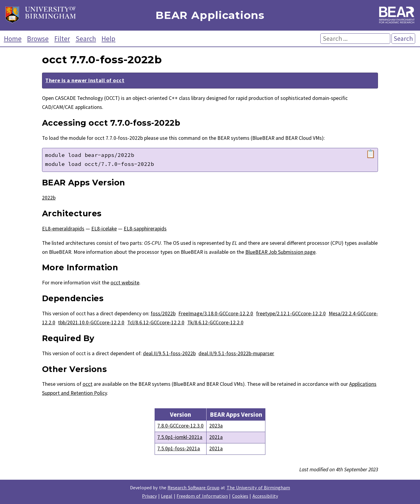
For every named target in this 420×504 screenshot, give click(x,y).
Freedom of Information (202, 496)
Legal (167, 496)
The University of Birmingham (258, 487)
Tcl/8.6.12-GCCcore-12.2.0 (156, 322)
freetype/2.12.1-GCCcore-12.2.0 (291, 313)
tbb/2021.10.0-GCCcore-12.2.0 (91, 322)
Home (13, 39)
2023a (216, 426)
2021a (216, 437)
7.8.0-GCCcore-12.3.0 (180, 426)
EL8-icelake (104, 229)
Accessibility (265, 496)
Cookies (240, 496)
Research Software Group (193, 487)
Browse (38, 39)
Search (86, 39)
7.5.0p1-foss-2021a (179, 448)
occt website (125, 283)
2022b (49, 198)
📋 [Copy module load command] (371, 154)
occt (88, 384)
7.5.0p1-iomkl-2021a (180, 437)
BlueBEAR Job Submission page (280, 252)
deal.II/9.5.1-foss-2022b (169, 353)
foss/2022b (163, 313)
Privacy (149, 496)
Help (108, 39)
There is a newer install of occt (85, 80)
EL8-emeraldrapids (63, 229)
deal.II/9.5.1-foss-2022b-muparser (236, 353)
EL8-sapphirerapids (145, 229)
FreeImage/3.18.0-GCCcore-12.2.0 (216, 313)
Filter (62, 39)
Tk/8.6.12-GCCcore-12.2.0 (215, 322)
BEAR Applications (210, 15)
